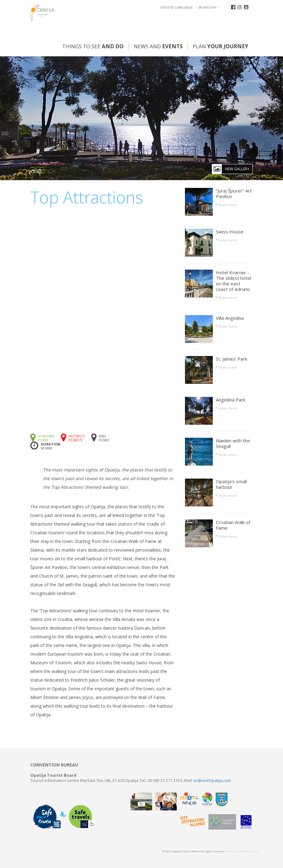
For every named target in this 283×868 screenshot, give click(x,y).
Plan (221, 46)
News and (158, 46)
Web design (232, 851)
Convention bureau (54, 765)
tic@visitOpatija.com (212, 780)
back (36, 171)
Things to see (93, 46)
